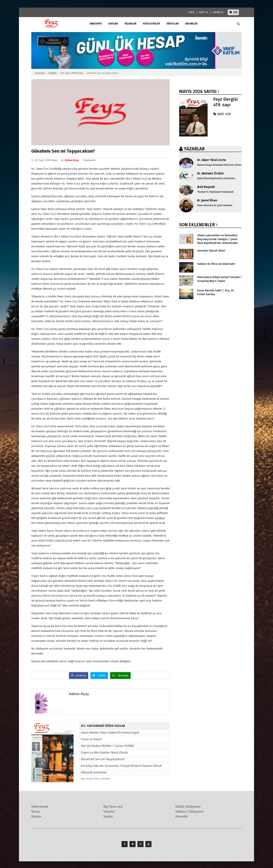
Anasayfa (40, 73)
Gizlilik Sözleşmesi (188, 807)
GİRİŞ (191, 12)
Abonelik (181, 816)
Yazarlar (130, 24)
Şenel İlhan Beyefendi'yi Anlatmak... (217, 178)
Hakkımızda (40, 807)
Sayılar (113, 24)
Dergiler (53, 73)
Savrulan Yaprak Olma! (211, 251)
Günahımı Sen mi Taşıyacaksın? (103, 759)
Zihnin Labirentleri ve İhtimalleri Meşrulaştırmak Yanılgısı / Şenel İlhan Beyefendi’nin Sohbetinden (217, 239)
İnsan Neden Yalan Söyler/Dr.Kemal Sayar (110, 733)
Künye (36, 812)
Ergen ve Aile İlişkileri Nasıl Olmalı (104, 753)
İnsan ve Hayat (91, 739)
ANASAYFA (96, 24)
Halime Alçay (72, 160)
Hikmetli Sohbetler (94, 772)
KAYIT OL (204, 12)
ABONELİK (191, 24)
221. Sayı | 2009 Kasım (72, 73)
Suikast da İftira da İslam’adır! (216, 264)
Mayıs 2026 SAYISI (198, 91)
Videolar (173, 24)
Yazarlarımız (89, 160)
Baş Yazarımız (113, 807)
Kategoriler (151, 24)
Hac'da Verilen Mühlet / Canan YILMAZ (107, 746)
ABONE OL (218, 12)
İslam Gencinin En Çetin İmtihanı (215, 205)
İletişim (36, 816)
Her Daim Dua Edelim (96, 779)
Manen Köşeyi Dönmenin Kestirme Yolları (219, 165)
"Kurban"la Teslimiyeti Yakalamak (215, 192)
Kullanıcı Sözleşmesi (189, 812)
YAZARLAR (194, 149)
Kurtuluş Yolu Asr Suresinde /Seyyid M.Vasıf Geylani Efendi (121, 766)
